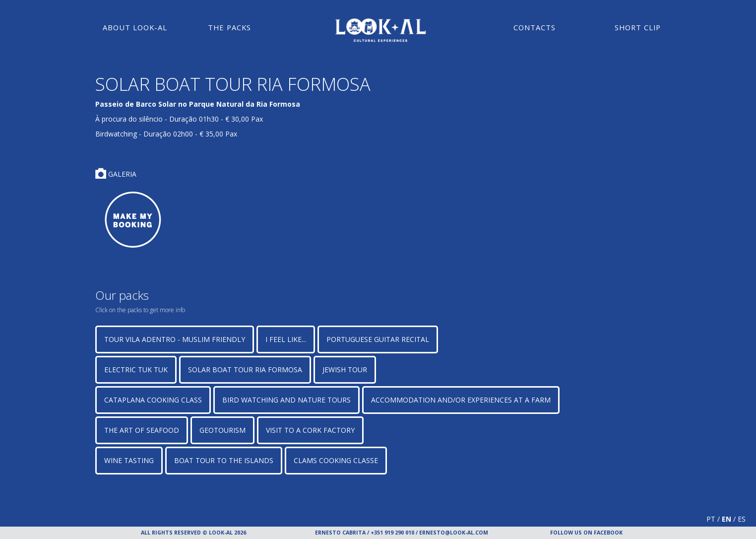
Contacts (535, 27)
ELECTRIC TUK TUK (136, 370)
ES (742, 519)
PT (711, 519)
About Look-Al (135, 27)
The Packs (229, 27)
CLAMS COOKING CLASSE (336, 460)
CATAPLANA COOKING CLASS (153, 400)
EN (726, 519)
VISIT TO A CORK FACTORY (310, 430)
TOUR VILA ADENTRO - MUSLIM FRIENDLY (175, 339)
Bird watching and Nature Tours (286, 400)
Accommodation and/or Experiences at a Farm (461, 400)
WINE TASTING (129, 460)
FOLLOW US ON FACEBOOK (586, 533)
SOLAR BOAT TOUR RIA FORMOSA (245, 370)
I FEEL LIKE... (286, 339)
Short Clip (638, 27)
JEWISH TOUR (345, 370)
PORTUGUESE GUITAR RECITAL (378, 339)
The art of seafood (142, 430)
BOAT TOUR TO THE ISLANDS (224, 460)
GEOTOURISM (222, 430)
